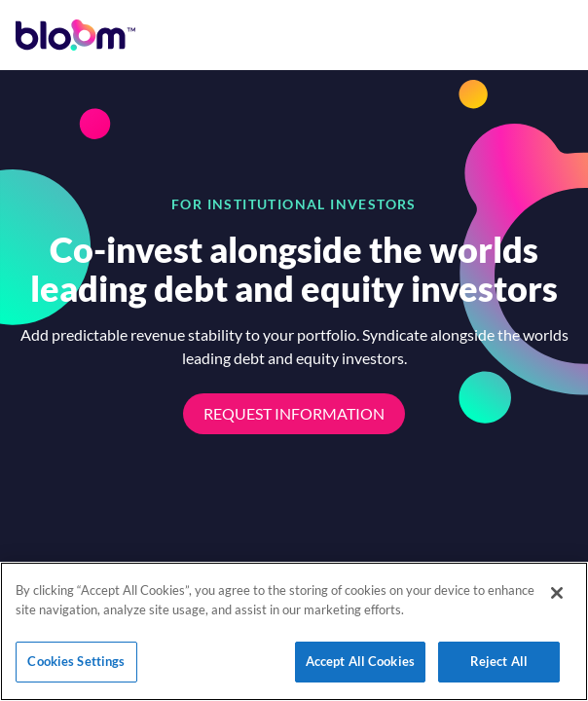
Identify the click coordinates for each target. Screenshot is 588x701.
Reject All (499, 661)
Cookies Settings (76, 661)
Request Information (294, 413)
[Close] (557, 593)
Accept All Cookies (360, 661)
